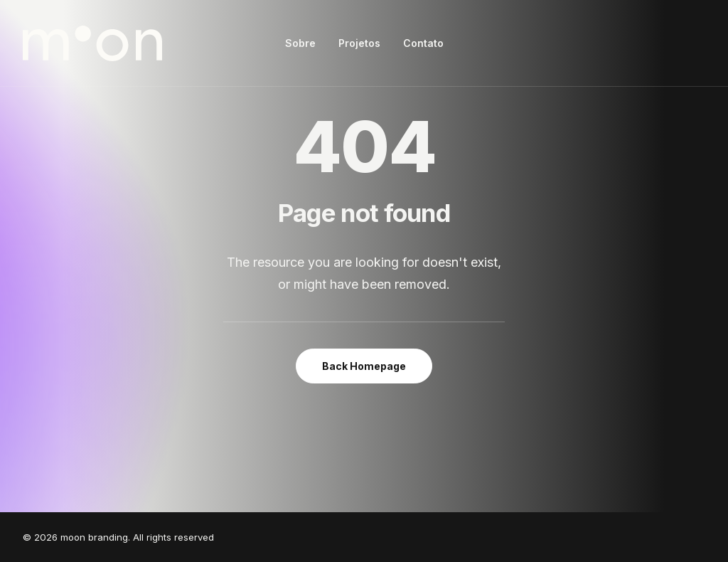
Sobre (300, 43)
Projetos (359, 43)
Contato (423, 43)
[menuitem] (300, 43)
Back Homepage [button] (364, 366)
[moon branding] (92, 43)
